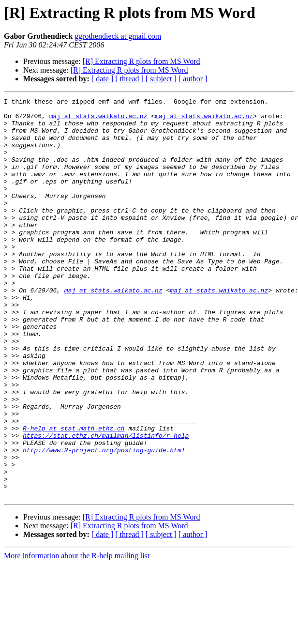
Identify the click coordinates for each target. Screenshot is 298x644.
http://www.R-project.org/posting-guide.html (104, 521)
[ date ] (102, 79)
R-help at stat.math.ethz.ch (74, 495)
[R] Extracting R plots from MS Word (142, 61)
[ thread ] (129, 79)
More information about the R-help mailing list (77, 636)
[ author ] (193, 79)
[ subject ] (161, 79)
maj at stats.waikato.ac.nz (98, 120)
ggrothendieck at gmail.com (118, 36)
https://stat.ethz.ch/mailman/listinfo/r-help (106, 504)
